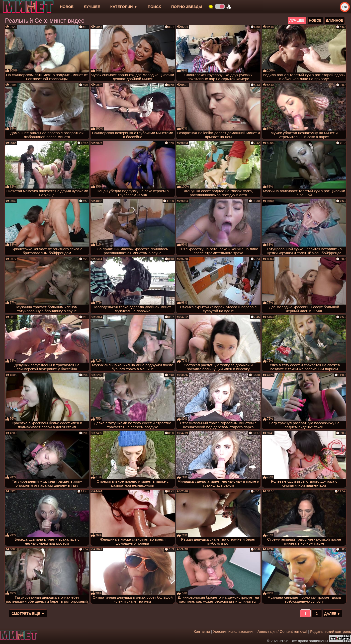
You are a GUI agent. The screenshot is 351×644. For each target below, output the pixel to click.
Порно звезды (187, 7)
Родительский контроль (331, 631)
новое (67, 7)
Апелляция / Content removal (282, 631)
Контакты (202, 631)
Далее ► (332, 614)
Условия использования (234, 631)
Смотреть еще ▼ (28, 614)
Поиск (154, 7)
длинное (335, 20)
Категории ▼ (124, 7)
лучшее (92, 7)
